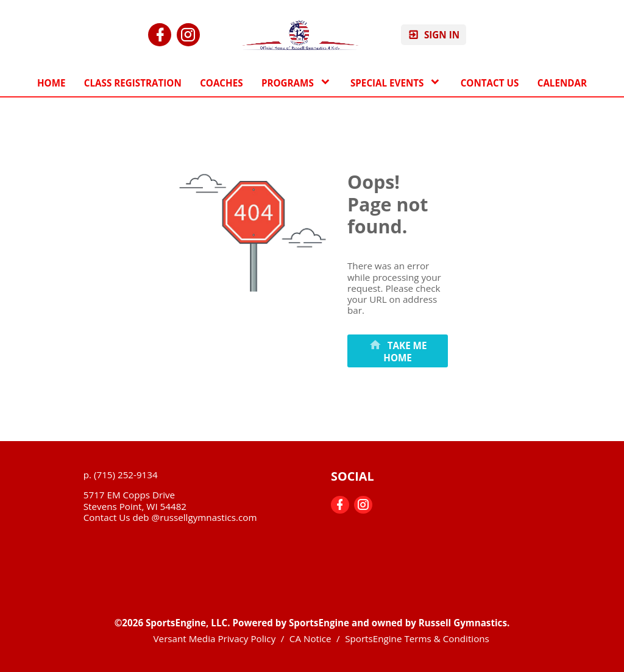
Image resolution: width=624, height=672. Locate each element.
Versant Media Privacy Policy (215, 638)
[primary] (398, 351)
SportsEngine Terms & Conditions (417, 638)
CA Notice (310, 638)
